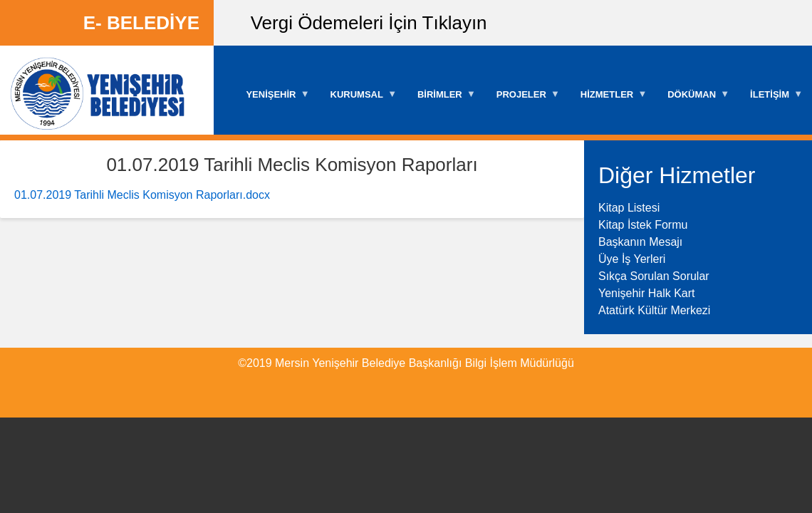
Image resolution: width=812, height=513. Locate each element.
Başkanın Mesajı (640, 242)
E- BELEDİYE (141, 23)
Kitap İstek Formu (643, 225)
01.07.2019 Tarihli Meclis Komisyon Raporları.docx (142, 195)
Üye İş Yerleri (632, 259)
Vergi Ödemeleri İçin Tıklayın (369, 23)
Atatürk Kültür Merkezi (654, 310)
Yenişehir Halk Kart (646, 293)
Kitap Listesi (629, 208)
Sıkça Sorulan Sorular (654, 276)
